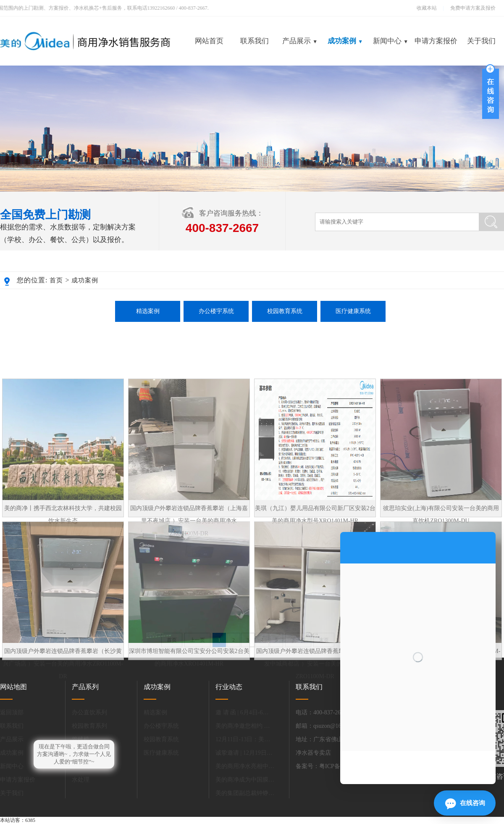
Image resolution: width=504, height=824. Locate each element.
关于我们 (481, 41)
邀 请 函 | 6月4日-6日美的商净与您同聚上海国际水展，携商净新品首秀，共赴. (245, 712)
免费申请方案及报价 (470, 8)
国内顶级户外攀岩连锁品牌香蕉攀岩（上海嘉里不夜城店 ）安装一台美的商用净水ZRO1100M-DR (189, 570)
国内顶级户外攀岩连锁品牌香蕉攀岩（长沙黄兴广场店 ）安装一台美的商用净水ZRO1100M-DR (63, 713)
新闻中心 (391, 41)
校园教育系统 (285, 311)
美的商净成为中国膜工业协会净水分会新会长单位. (245, 780)
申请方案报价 (436, 41)
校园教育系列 (89, 726)
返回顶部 (12, 712)
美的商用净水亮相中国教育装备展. (245, 766)
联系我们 (255, 41)
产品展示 (300, 41)
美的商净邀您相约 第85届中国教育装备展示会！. (245, 726)
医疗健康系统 (353, 311)
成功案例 (345, 41)
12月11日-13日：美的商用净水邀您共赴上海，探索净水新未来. (245, 739)
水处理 (81, 780)
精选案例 (148, 311)
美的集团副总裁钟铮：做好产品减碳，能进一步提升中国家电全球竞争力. (245, 793)
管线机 (81, 739)
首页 (56, 280)
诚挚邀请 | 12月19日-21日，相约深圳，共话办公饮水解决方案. (245, 753)
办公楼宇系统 (216, 311)
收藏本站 (427, 8)
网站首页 (209, 41)
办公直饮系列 (89, 712)
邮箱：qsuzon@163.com (326, 726)
